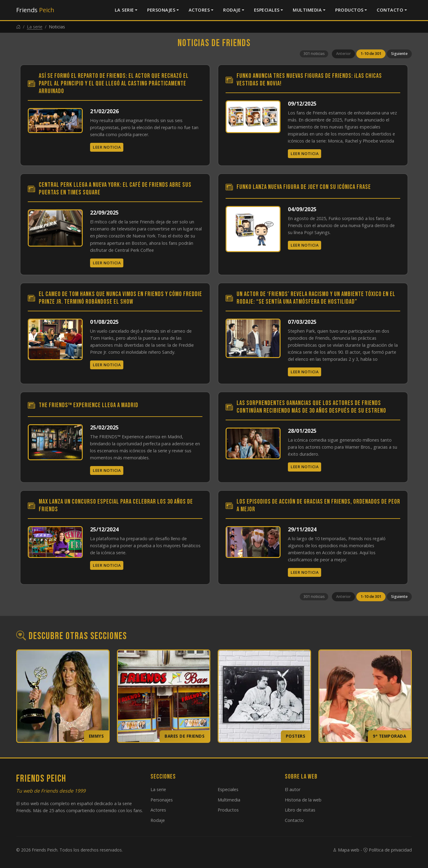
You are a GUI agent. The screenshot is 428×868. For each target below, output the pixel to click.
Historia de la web (303, 800)
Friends (35, 10)
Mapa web (346, 850)
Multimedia (307, 10)
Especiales (267, 10)
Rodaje (232, 10)
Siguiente (399, 54)
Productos (349, 10)
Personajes (161, 10)
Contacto (390, 10)
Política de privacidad (388, 850)
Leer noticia (107, 147)
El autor (293, 789)
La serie (124, 10)
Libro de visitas (300, 810)
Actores (199, 10)
